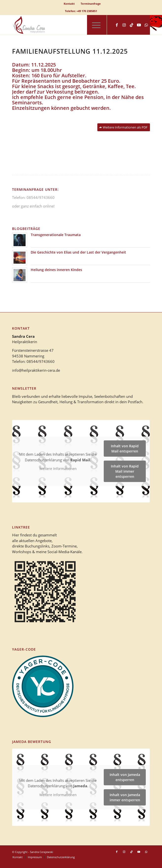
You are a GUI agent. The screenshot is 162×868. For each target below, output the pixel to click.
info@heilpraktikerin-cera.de (36, 370)
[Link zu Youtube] (139, 25)
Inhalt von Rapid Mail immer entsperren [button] (125, 472)
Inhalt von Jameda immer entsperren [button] (125, 797)
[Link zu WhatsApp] (146, 25)
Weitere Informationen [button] (58, 469)
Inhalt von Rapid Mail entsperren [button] (125, 449)
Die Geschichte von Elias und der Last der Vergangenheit (78, 252)
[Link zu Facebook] (117, 25)
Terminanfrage (91, 4)
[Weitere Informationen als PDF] (124, 127)
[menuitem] (69, 4)
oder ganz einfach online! (33, 206)
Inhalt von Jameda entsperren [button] (125, 777)
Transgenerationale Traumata (56, 235)
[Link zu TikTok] (132, 25)
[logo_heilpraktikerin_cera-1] (67, 25)
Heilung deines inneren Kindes (56, 270)
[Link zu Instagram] (124, 25)
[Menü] (94, 25)
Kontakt (69, 4)
